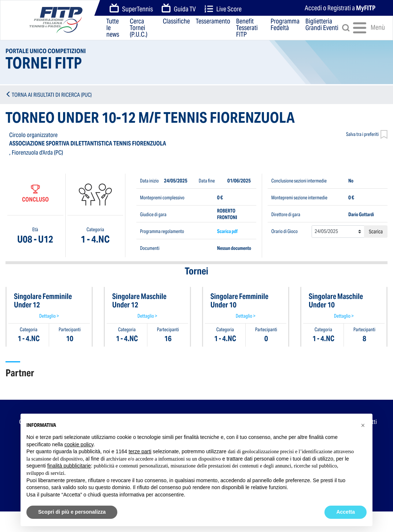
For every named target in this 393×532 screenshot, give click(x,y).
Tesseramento (213, 22)
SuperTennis (131, 8)
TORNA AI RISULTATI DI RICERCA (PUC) (52, 95)
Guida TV (179, 8)
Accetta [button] (346, 512)
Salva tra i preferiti (367, 135)
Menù (364, 28)
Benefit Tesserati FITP (247, 28)
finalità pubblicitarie (69, 466)
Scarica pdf (227, 231)
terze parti (140, 451)
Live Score (223, 9)
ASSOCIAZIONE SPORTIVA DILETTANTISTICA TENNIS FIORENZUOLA (88, 143)
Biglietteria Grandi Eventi (322, 25)
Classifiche (176, 22)
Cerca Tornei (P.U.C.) (139, 28)
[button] (363, 425)
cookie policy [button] (79, 444)
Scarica (376, 232)
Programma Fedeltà (285, 25)
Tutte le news (113, 28)
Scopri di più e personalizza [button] (72, 512)
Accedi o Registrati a (340, 8)
